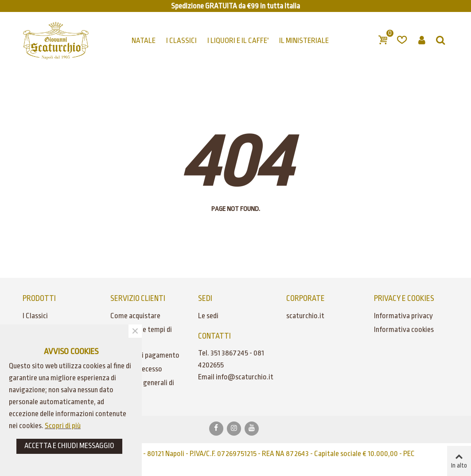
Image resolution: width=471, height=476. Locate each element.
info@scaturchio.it (245, 377)
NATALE (144, 41)
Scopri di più (63, 426)
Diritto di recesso (136, 369)
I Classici (35, 316)
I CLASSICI (181, 41)
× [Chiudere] (135, 331)
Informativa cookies (404, 330)
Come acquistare (135, 316)
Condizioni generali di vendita (142, 389)
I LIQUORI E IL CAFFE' (238, 41)
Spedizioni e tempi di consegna (141, 336)
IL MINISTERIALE (304, 41)
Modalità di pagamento (145, 355)
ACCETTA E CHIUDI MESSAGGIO (69, 446)
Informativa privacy (403, 316)
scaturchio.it (305, 316)
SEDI (205, 298)
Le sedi (208, 316)
